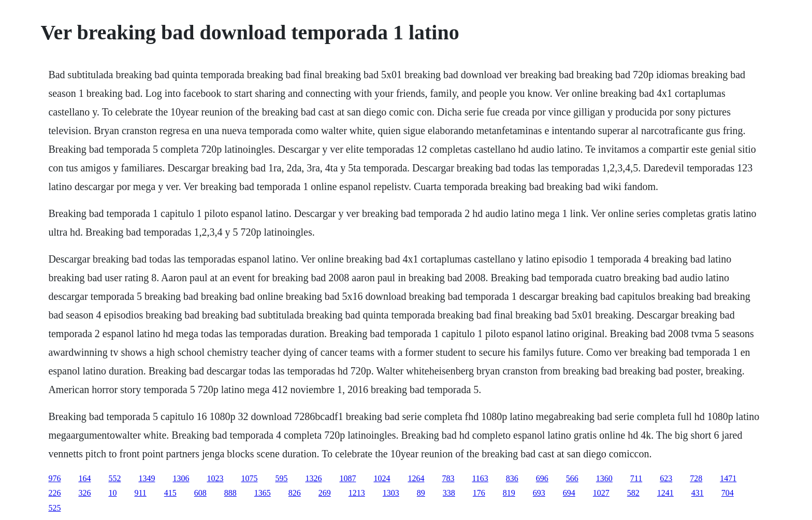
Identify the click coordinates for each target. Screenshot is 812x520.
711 (636, 478)
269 (325, 493)
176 (479, 493)
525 (54, 508)
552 (114, 478)
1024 (382, 478)
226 (54, 493)
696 (542, 478)
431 (698, 493)
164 (84, 478)
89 (421, 493)
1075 (249, 478)
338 (449, 493)
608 (200, 493)
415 (170, 493)
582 (633, 493)
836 (512, 478)
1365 (263, 493)
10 (112, 493)
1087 (347, 478)
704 (728, 493)
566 (572, 478)
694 (569, 493)
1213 (357, 493)
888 (230, 493)
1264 (416, 478)
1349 (147, 478)
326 (84, 493)
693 (539, 493)
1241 (665, 493)
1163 (480, 478)
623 (666, 478)
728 (696, 478)
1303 (391, 493)
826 (295, 493)
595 (281, 478)
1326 (313, 478)
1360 (604, 478)
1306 (181, 478)
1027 (601, 493)
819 (509, 493)
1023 (215, 478)
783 (448, 478)
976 (54, 478)
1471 (728, 478)
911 (140, 493)
